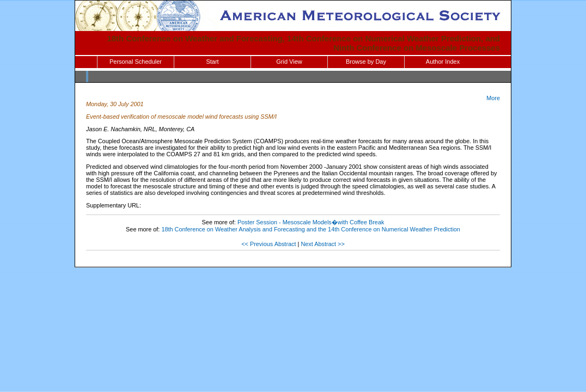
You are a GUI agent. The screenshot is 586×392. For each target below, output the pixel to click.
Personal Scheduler (136, 62)
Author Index (443, 62)
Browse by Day (366, 62)
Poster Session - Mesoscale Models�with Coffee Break (311, 222)
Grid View (289, 62)
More (493, 98)
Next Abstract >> (322, 244)
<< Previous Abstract (268, 244)
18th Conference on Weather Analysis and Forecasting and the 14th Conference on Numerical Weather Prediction (311, 229)
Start (212, 62)
